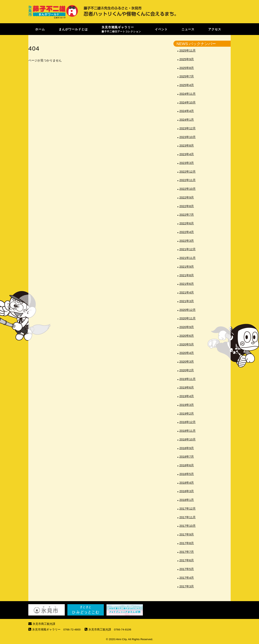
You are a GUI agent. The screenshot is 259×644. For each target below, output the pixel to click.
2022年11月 (187, 180)
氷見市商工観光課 (44, 624)
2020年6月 (187, 336)
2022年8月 (187, 206)
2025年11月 (187, 50)
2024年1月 (187, 120)
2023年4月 (187, 154)
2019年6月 (187, 387)
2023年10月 (187, 137)
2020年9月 (187, 327)
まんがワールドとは (73, 29)
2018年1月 (187, 500)
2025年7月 (187, 76)
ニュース (188, 29)
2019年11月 (187, 379)
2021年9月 (187, 267)
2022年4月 (187, 232)
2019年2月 (187, 413)
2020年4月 (187, 353)
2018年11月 (187, 431)
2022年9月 (187, 197)
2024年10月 (187, 102)
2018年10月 (187, 439)
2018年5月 (187, 474)
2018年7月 (187, 457)
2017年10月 (187, 526)
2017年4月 (187, 578)
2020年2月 (187, 370)
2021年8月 (187, 275)
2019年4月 (187, 396)
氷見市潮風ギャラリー (121, 29)
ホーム (40, 29)
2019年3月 (187, 405)
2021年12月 (187, 249)
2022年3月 (187, 241)
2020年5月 (187, 344)
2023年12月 (187, 128)
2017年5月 (187, 569)
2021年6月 (187, 284)
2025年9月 (187, 59)
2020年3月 (187, 362)
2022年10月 (187, 189)
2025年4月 (187, 85)
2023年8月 (187, 145)
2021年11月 (187, 258)
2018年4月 (187, 483)
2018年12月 (187, 422)
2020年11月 (187, 318)
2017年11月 (187, 517)
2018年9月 (187, 448)
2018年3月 (187, 491)
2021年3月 (187, 301)
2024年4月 (187, 111)
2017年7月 (187, 552)
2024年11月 (187, 94)
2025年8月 (187, 68)
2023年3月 (187, 163)
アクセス (215, 29)
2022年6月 (187, 223)
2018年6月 (187, 465)
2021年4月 (187, 292)
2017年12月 (187, 508)
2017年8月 (187, 543)
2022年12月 (187, 172)
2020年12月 (187, 310)
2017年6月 (187, 560)
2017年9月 (187, 534)
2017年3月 (187, 586)
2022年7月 (187, 215)
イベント (161, 29)
